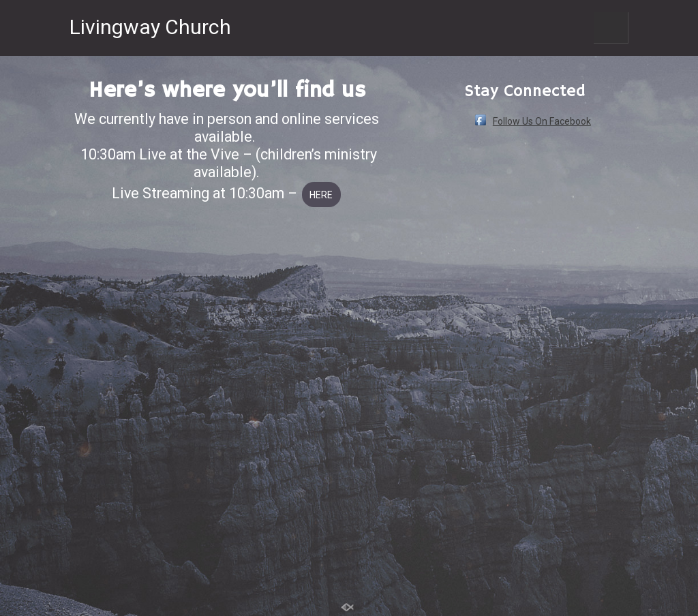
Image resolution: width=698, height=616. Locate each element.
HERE (321, 195)
